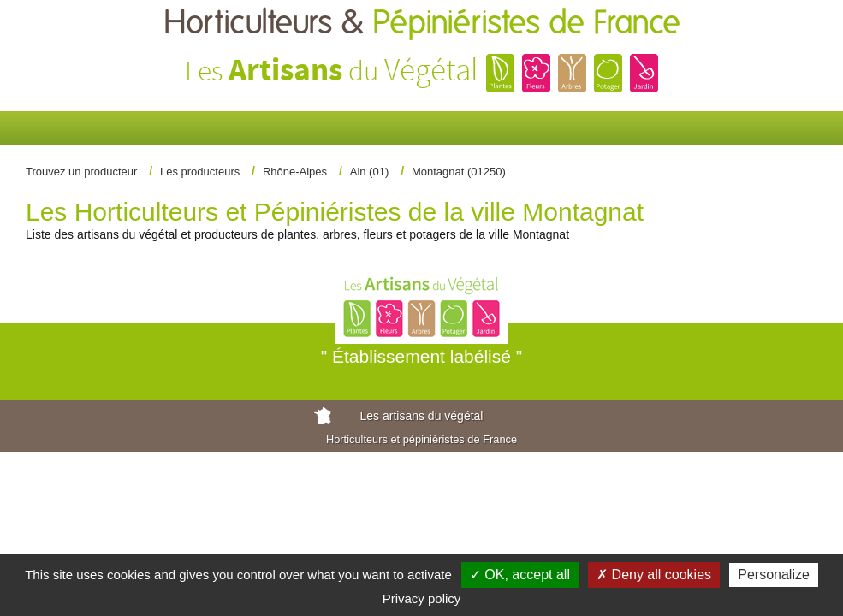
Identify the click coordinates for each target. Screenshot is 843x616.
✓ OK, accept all (520, 575)
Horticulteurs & (422, 24)
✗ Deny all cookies (654, 575)
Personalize (774, 575)
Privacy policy (422, 598)
